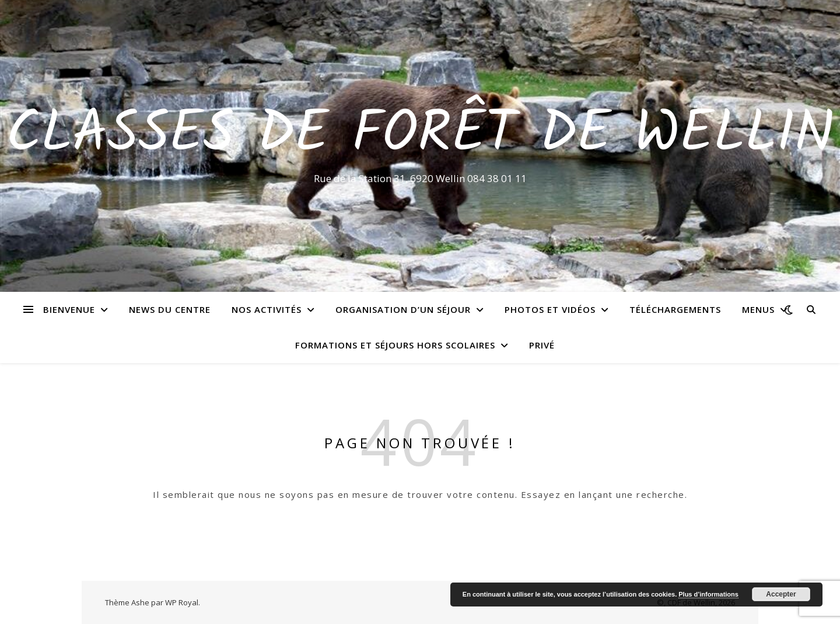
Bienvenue (69, 309)
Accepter (781, 594)
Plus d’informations (708, 594)
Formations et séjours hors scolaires (395, 345)
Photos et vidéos (550, 309)
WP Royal (182, 602)
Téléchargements (675, 309)
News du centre (170, 309)
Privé (542, 345)
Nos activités (267, 309)
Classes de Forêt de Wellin (420, 135)
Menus (758, 309)
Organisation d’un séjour (403, 309)
